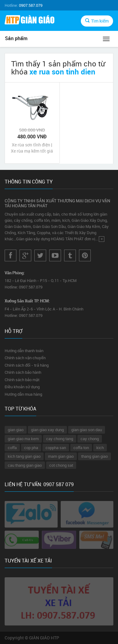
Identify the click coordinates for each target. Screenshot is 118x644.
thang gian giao (94, 456)
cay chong (90, 439)
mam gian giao (61, 456)
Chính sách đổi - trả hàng (27, 365)
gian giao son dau (87, 430)
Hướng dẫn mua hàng (23, 394)
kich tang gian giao (24, 456)
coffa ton (81, 448)
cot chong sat (61, 465)
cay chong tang (60, 439)
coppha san (56, 448)
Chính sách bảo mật (22, 380)
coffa (12, 448)
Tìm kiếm (97, 21)
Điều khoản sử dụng (22, 387)
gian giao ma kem (23, 439)
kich (100, 448)
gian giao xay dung (47, 430)
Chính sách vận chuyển (25, 358)
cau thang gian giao (25, 465)
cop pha (31, 448)
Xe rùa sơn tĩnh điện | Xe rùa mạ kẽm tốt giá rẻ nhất (32, 148)
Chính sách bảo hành (23, 372)
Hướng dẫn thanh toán (24, 351)
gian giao (16, 430)
